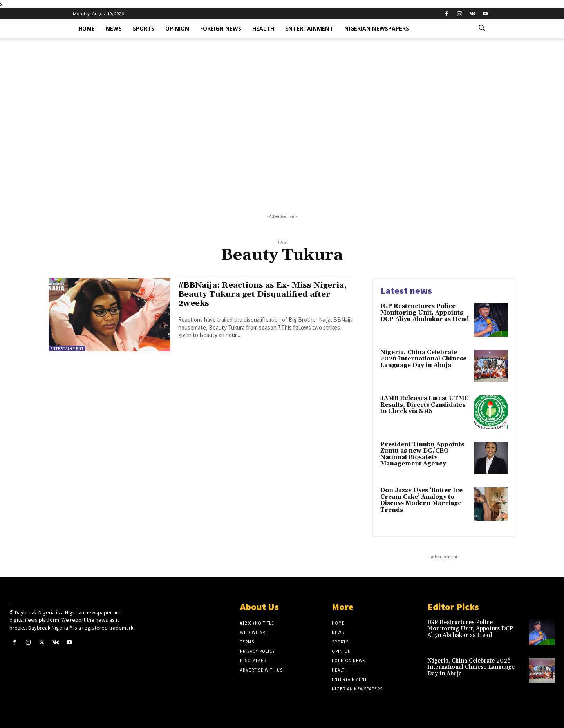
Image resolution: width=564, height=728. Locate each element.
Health (263, 28)
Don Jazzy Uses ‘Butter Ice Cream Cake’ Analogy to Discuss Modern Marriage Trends (421, 500)
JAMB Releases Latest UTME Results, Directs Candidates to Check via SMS (424, 405)
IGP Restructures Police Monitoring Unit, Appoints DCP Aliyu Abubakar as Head (425, 313)
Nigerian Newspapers (377, 28)
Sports (144, 28)
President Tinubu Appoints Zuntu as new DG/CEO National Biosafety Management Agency (422, 454)
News (114, 28)
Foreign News (221, 28)
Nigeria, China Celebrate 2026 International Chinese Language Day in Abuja (423, 359)
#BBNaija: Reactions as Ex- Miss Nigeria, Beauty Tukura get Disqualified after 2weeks (264, 294)
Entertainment (309, 28)
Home (87, 28)
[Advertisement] (282, 141)
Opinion (177, 28)
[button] (482, 29)
